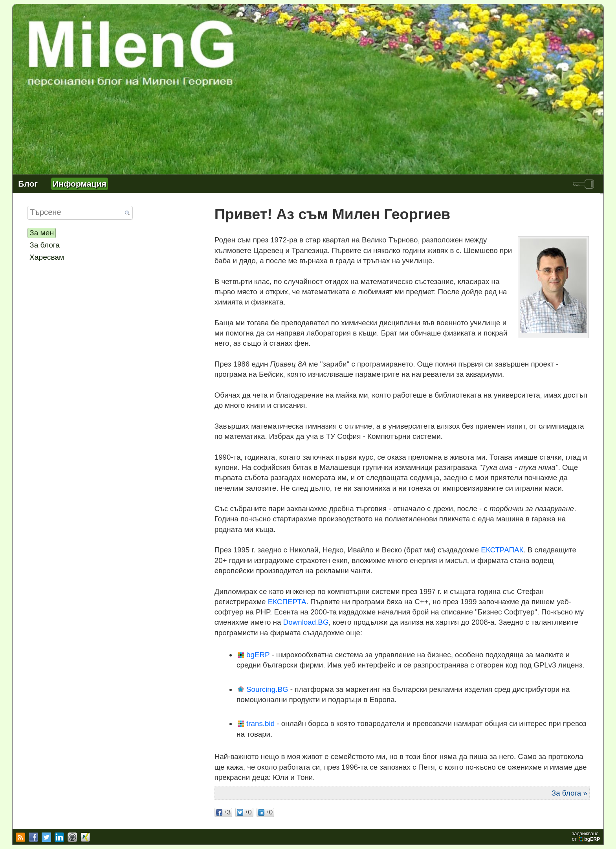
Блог (28, 184)
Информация (79, 184)
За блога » (569, 793)
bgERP (258, 655)
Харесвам (47, 257)
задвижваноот (587, 836)
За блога (45, 245)
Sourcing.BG (267, 689)
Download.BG (306, 622)
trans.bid (260, 723)
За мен (42, 233)
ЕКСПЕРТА (287, 602)
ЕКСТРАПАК (502, 550)
